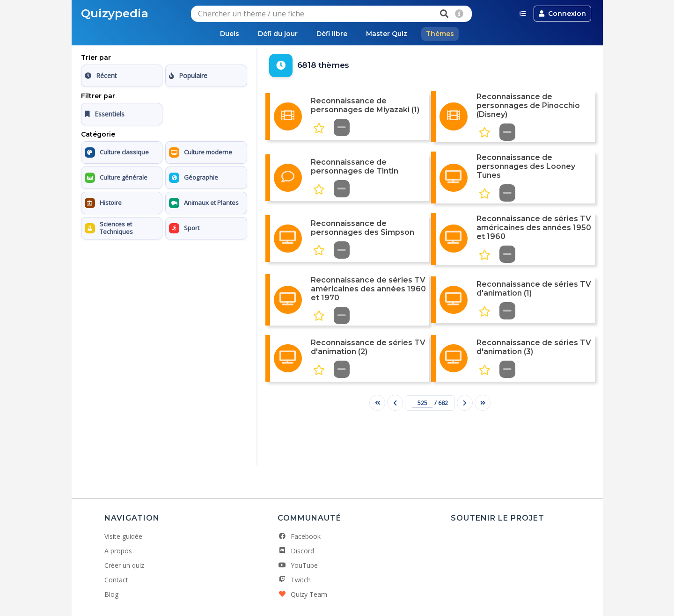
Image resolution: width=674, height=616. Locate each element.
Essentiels (105, 114)
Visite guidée (123, 536)
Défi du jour (278, 34)
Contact (116, 580)
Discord (296, 551)
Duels (230, 34)
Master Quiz (387, 34)
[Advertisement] (164, 302)
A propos (118, 551)
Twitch (294, 580)
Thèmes (440, 34)
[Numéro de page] (422, 403)
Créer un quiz (124, 565)
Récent (101, 76)
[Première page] (377, 403)
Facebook (299, 536)
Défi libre (332, 34)
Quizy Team (302, 594)
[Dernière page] (483, 403)
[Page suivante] (465, 403)
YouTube (298, 565)
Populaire (188, 76)
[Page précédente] (395, 403)
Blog (111, 594)
